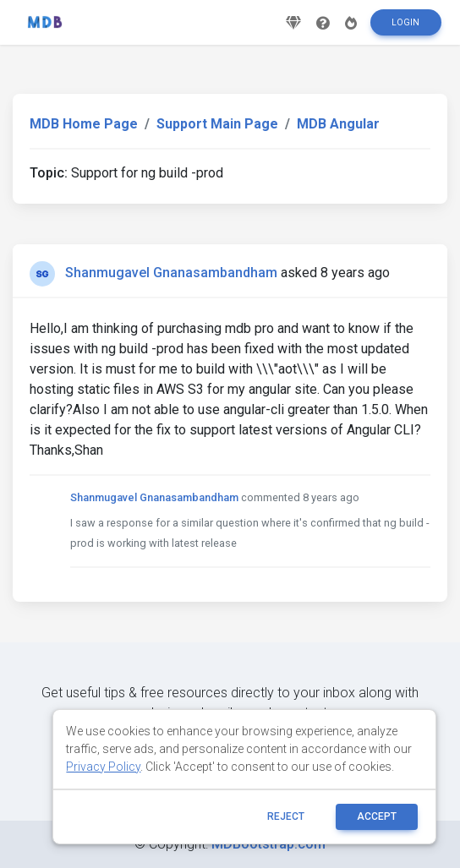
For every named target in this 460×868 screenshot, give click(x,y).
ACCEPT (377, 816)
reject (286, 816)
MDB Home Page (84, 124)
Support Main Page (217, 124)
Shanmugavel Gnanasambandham (171, 273)
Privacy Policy (103, 767)
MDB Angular (338, 124)
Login (405, 22)
